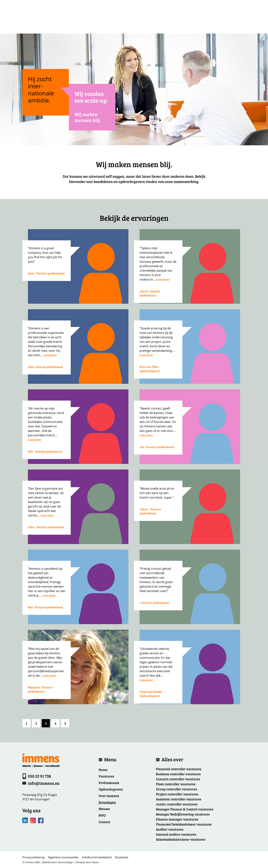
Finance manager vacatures (177, 819)
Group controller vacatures (176, 789)
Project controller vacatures (177, 794)
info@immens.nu (44, 783)
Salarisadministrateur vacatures (181, 839)
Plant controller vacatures (176, 784)
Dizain (95, 862)
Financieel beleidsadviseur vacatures (184, 824)
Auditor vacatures (170, 829)
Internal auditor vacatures (176, 834)
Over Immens (109, 796)
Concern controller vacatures (178, 779)
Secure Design (65, 862)
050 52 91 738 (39, 776)
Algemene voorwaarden (63, 857)
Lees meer (163, 279)
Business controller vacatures (178, 774)
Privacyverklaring (33, 857)
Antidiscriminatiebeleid (97, 857)
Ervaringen (107, 802)
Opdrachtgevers (111, 789)
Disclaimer (122, 857)
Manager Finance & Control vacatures (185, 809)
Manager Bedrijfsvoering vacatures (183, 814)
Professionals (109, 783)
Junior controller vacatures (177, 804)
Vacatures (106, 776)
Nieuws (104, 809)
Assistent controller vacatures (179, 799)
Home (103, 770)
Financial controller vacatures (179, 769)
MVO (102, 815)
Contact (105, 822)
